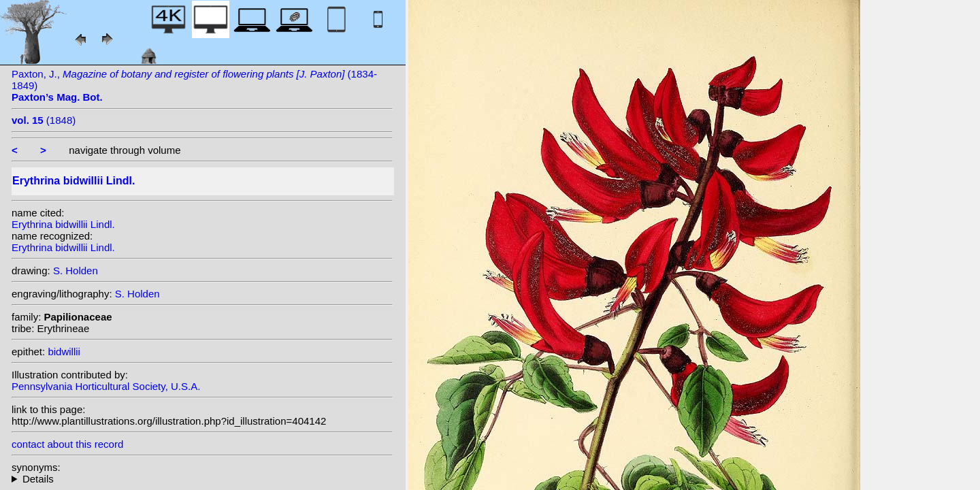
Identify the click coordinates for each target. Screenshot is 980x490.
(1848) (44, 120)
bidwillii (64, 352)
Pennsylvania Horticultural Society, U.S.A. (106, 386)
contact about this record (67, 444)
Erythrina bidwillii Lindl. (63, 224)
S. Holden (76, 271)
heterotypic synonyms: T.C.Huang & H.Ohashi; (202, 479)
